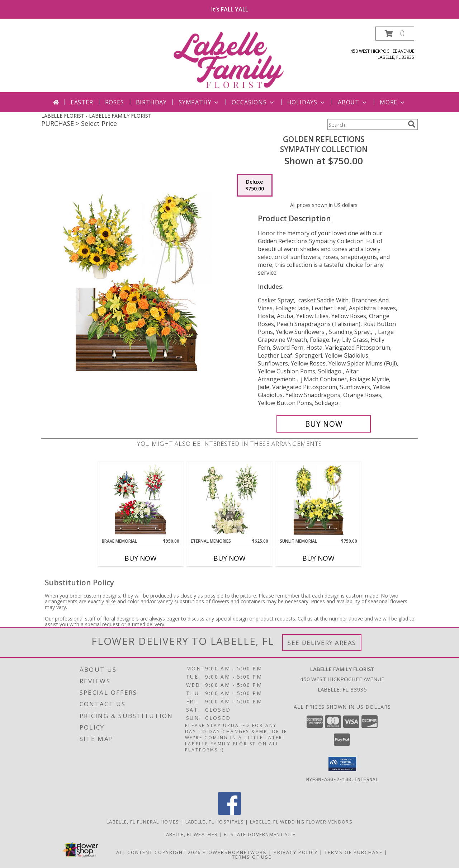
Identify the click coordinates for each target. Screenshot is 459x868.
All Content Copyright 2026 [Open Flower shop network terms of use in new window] (158, 852)
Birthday (151, 102)
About (353, 102)
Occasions (253, 102)
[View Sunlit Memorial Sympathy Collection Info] (319, 500)
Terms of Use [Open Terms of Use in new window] (252, 857)
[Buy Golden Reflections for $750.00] (324, 424)
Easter (82, 102)
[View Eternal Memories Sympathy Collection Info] (230, 500)
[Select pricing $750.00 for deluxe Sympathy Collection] (255, 185)
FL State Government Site (260, 834)
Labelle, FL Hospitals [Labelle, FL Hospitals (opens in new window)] (215, 822)
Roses (115, 102)
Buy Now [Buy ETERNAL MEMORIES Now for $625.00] (229, 558)
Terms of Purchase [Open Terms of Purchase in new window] (354, 852)
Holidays (307, 102)
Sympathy (199, 102)
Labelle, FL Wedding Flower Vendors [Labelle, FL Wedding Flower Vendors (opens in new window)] (301, 822)
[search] (412, 124)
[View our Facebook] (229, 813)
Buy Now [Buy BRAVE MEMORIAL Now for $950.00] (141, 558)
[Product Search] (366, 124)
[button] (395, 34)
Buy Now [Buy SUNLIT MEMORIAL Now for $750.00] (318, 558)
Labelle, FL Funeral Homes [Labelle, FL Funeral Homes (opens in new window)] (143, 822)
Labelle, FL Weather (191, 834)
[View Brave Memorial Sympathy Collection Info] (141, 500)
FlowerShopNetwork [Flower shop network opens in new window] (235, 852)
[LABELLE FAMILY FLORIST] (230, 59)
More (393, 102)
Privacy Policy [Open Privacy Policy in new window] (296, 852)
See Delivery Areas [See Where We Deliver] (322, 643)
